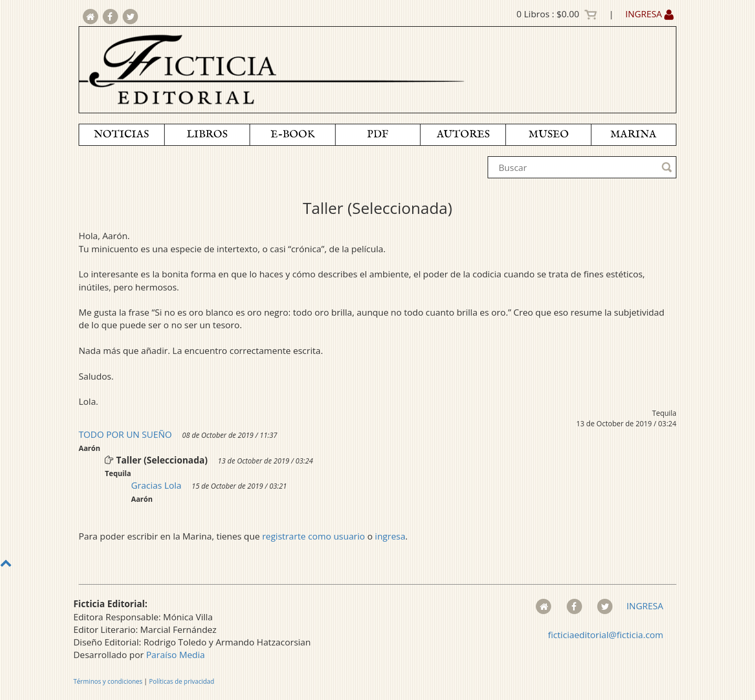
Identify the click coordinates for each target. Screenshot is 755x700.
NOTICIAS (121, 134)
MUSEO (549, 134)
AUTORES (463, 134)
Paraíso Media (176, 655)
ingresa (390, 536)
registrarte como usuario (314, 536)
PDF (378, 134)
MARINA (633, 134)
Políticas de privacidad (181, 681)
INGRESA (650, 14)
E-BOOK (293, 134)
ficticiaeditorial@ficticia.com (606, 635)
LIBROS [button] (207, 134)
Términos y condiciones (108, 681)
